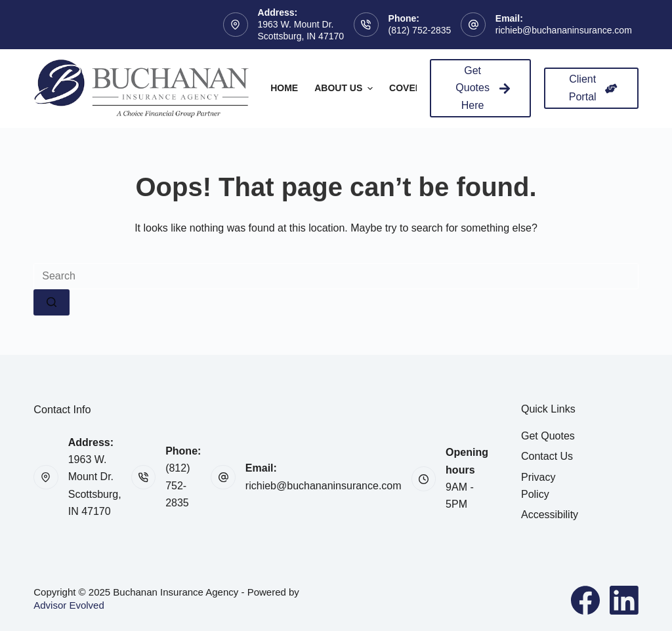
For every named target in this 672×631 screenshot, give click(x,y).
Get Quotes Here (483, 88)
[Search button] (52, 302)
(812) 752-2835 (420, 30)
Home (284, 88)
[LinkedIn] (624, 600)
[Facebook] (585, 600)
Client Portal (593, 88)
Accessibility (550, 515)
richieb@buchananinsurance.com (564, 30)
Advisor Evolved (69, 605)
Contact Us (547, 456)
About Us (345, 89)
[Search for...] (336, 276)
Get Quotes (548, 436)
